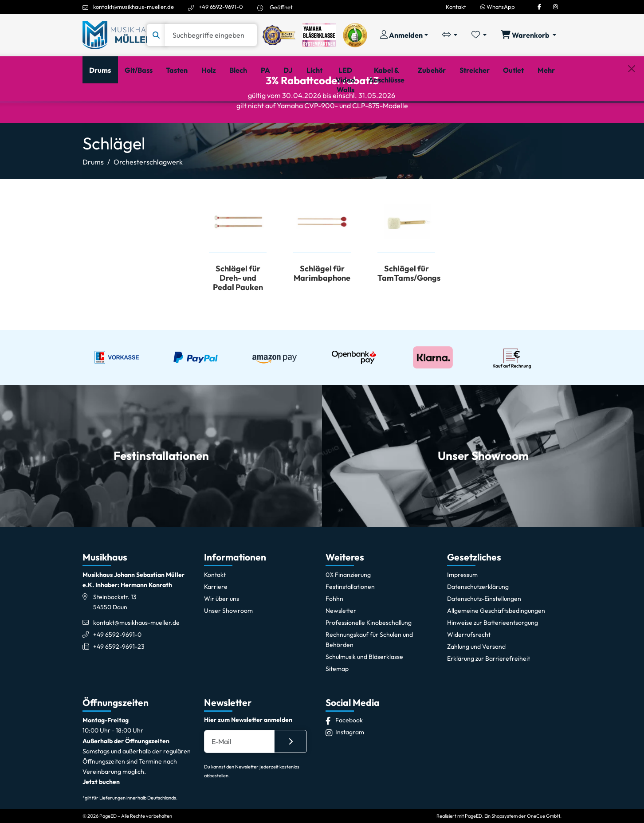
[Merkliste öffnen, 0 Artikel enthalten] (479, 35)
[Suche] (211, 35)
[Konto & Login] (404, 35)
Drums (93, 202)
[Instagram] (556, 7)
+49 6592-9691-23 (119, 687)
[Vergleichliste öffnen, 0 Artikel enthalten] (450, 35)
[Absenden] (291, 782)
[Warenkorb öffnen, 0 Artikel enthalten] (528, 35)
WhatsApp (498, 7)
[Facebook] (539, 7)
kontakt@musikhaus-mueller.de (134, 7)
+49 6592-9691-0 (221, 7)
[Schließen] (632, 116)
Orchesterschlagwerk (148, 202)
